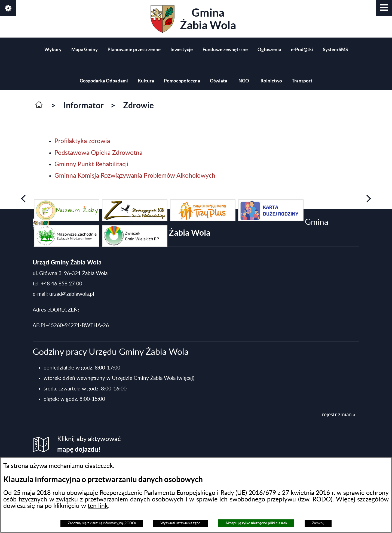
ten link (98, 506)
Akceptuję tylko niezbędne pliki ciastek (256, 523)
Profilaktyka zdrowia (82, 141)
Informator (84, 105)
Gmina (193, 19)
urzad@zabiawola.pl (72, 294)
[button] (384, 8)
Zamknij (318, 523)
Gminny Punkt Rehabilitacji (91, 164)
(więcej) (186, 378)
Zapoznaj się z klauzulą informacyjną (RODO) (102, 523)
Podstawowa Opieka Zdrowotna (98, 153)
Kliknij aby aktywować (89, 444)
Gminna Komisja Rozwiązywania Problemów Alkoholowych (135, 176)
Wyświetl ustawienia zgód (180, 523)
